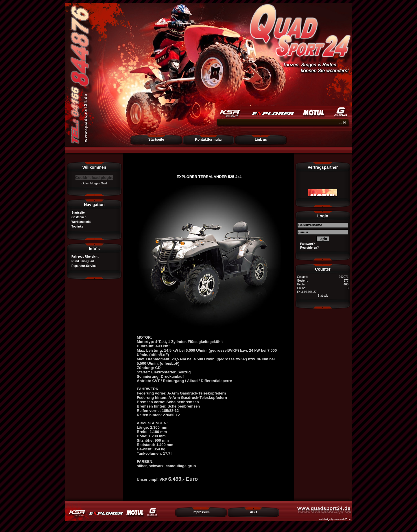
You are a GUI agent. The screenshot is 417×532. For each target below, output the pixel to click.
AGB (253, 512)
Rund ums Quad (81, 261)
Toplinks (76, 226)
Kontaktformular (208, 140)
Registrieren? (308, 248)
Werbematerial (80, 222)
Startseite (156, 140)
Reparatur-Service (82, 266)
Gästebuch (77, 217)
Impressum (201, 512)
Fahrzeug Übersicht (83, 257)
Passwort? (306, 244)
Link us (261, 140)
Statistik (323, 296)
